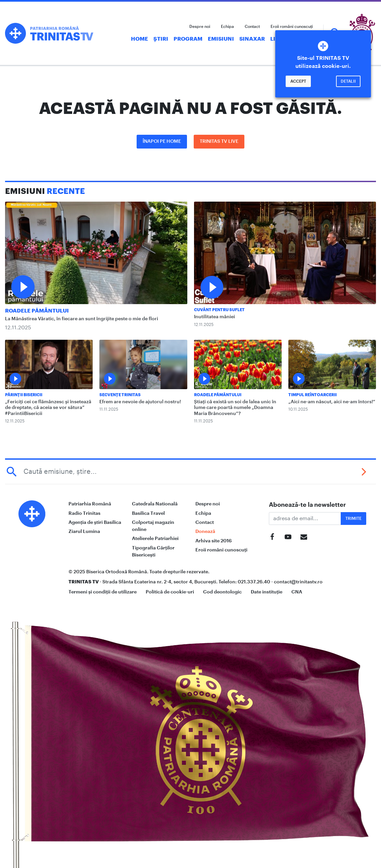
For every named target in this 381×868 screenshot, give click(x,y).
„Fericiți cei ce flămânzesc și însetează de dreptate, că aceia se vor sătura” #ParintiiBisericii (48, 408)
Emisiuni (221, 39)
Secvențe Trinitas (120, 395)
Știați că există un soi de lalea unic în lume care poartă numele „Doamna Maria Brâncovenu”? (235, 408)
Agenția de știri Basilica (95, 522)
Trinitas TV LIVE (219, 141)
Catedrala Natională (155, 504)
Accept (298, 81)
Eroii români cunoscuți (292, 27)
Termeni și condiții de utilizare (103, 592)
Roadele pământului (37, 311)
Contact (252, 27)
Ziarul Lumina (84, 531)
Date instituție (267, 592)
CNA (297, 592)
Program (188, 39)
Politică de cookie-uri (170, 592)
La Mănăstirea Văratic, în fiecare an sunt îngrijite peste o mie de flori (82, 319)
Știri (161, 39)
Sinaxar (252, 39)
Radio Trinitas (84, 513)
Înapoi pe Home (162, 141)
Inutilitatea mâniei (215, 317)
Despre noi (200, 27)
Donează (205, 531)
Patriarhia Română (90, 504)
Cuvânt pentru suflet (219, 310)
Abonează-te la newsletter (307, 505)
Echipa (227, 27)
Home (139, 39)
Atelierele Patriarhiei (155, 538)
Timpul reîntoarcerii (313, 395)
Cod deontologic (222, 592)
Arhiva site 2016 (213, 541)
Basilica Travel (148, 513)
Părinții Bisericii (24, 395)
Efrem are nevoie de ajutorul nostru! (140, 402)
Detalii (348, 81)
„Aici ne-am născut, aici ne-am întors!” (332, 402)
